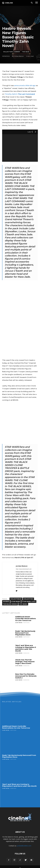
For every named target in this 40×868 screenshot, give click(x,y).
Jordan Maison (19, 56)
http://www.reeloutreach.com (24, 567)
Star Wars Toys (29, 599)
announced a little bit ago (25, 85)
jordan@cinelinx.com (24, 843)
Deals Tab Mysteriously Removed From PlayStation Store (25, 630)
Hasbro (6, 599)
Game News (19, 620)
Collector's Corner (11, 52)
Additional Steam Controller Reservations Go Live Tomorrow (26, 616)
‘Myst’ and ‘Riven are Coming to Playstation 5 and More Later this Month (26, 646)
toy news (23, 601)
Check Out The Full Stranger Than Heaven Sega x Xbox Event (25, 659)
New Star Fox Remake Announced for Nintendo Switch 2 (26, 673)
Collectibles (16, 596)
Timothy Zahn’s (20, 94)
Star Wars (16, 599)
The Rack (26, 52)
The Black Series (10, 601)
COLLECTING (28, 596)
